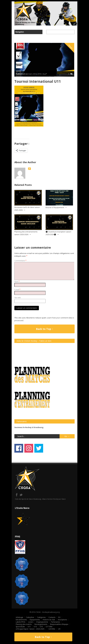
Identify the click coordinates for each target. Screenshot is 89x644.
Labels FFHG (21, 622)
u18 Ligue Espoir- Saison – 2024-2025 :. (31, 629)
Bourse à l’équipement (55, 207)
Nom (17, 281)
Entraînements (21, 620)
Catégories (41, 617)
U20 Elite (52, 629)
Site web (18, 298)
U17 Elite (49, 627)
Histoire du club (49, 620)
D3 (59, 617)
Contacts (52, 617)
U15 (41, 627)
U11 (29, 627)
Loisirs (31, 622)
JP (29, 169)
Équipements (35, 620)
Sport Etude (20, 627)
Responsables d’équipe (59, 624)
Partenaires (55, 622)
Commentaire (20, 261)
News (71, 47)
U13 (35, 627)
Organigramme (42, 622)
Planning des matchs (24, 624)
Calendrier (30, 617)
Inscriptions (62, 620)
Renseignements (41, 624)
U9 (59, 629)
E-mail (17, 290)
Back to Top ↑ (44, 329)
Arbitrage (19, 617)
